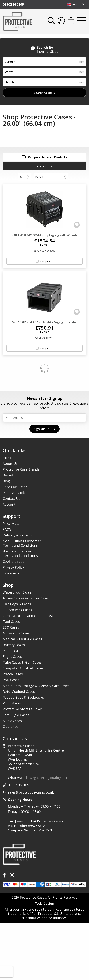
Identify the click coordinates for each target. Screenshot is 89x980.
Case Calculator (15, 487)
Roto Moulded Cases (19, 692)
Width (9, 72)
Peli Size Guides (15, 493)
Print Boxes (12, 703)
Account (9, 504)
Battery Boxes (14, 645)
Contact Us (12, 498)
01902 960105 (13, 4)
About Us (10, 463)
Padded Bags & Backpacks (23, 697)
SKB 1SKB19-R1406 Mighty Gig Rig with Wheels (44, 235)
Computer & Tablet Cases (23, 668)
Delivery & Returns (17, 535)
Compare (45, 261)
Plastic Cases (13, 651)
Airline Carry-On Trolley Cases (26, 598)
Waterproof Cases (17, 592)
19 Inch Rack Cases (17, 610)
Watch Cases (13, 674)
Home (7, 458)
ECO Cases (11, 627)
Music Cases (12, 721)
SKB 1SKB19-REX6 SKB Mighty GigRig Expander (45, 322)
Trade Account (14, 573)
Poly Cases (11, 680)
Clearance (10, 727)
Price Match (12, 523)
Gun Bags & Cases (17, 604)
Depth (9, 82)
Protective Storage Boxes (23, 709)
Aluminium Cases (16, 633)
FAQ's (7, 529)
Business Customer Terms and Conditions (20, 553)
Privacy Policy (13, 567)
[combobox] (76, 4)
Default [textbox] (40, 177)
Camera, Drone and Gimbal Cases (29, 616)
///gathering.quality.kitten (51, 778)
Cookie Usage (13, 561)
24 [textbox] (21, 177)
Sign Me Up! (44, 429)
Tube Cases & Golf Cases (22, 662)
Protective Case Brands (21, 469)
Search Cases (44, 93)
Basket (8, 475)
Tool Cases (11, 621)
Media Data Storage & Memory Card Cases (36, 686)
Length (10, 62)
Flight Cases (12, 656)
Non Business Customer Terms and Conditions (22, 543)
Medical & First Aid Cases (22, 639)
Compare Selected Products (45, 157)
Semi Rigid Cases (16, 715)
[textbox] (76, 4)
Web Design (45, 903)
